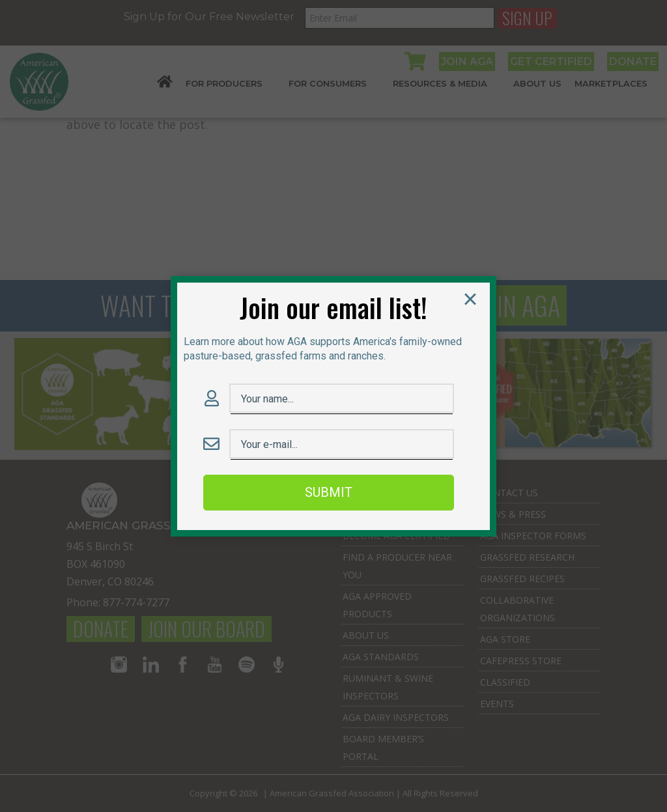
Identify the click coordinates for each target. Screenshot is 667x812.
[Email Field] (342, 445)
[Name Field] (342, 399)
